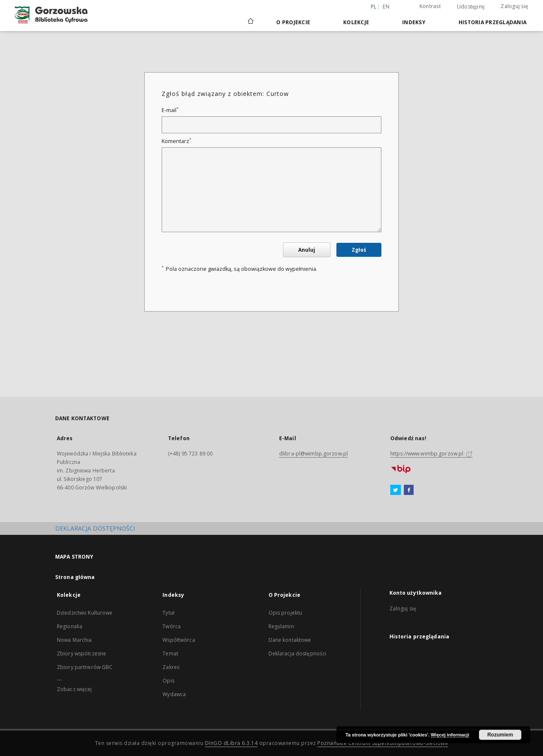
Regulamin (281, 626)
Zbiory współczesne (81, 653)
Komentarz (176, 141)
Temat (170, 653)
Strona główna (75, 577)
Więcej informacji (450, 735)
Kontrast (430, 6)
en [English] (386, 7)
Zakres (171, 667)
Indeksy (414, 22)
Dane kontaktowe (290, 640)
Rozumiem (500, 735)
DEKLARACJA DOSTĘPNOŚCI (95, 528)
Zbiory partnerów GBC (85, 667)
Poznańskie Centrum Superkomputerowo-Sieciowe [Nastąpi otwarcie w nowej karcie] (383, 743)
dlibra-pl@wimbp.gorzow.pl (313, 454)
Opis (168, 681)
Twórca (172, 626)
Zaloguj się (514, 6)
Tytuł (168, 613)
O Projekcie (293, 22)
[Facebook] (409, 490)
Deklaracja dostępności (298, 653)
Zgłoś (359, 250)
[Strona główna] (250, 22)
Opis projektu (285, 613)
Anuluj (307, 250)
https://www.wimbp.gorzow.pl (431, 454)
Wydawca (174, 694)
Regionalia (70, 626)
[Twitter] (396, 490)
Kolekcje (356, 22)
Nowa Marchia (74, 640)
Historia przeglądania (493, 22)
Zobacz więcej (74, 689)
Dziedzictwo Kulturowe (85, 613)
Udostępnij (471, 7)
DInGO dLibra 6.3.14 (231, 743)
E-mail (170, 110)
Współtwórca (179, 640)
